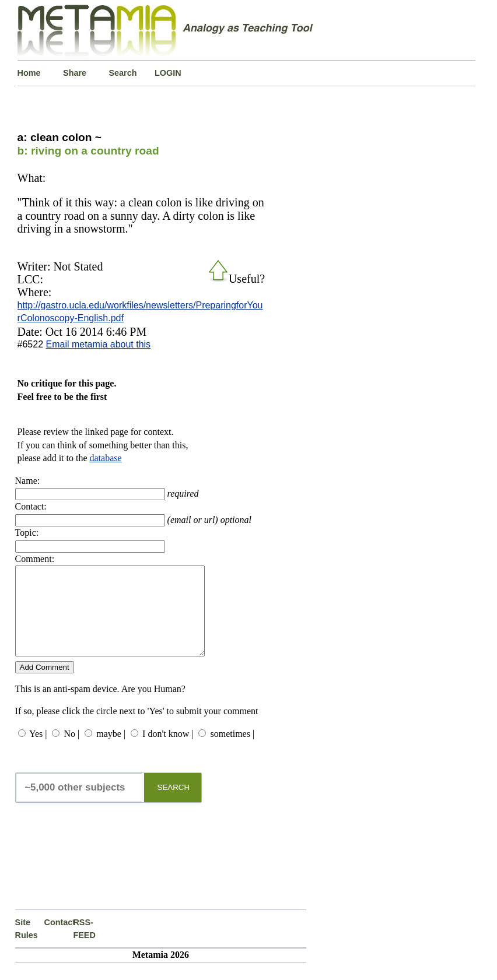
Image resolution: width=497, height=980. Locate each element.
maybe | (111, 751)
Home (29, 73)
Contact (58, 940)
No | (71, 751)
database (106, 458)
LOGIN (168, 73)
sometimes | (232, 751)
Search (123, 73)
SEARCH (174, 805)
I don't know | (168, 751)
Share (75, 73)
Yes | (38, 751)
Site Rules (27, 946)
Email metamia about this (98, 344)
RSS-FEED (84, 946)
